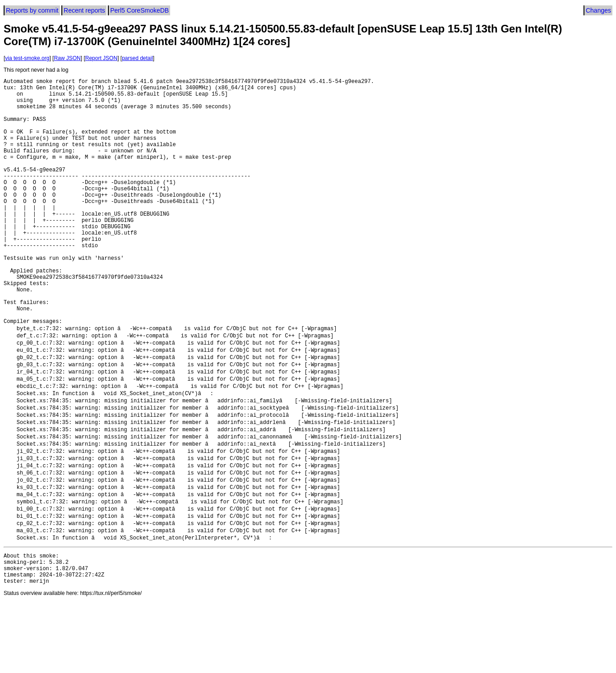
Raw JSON (67, 58)
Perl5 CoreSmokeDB (139, 10)
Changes (598, 10)
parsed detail (137, 58)
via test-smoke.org (27, 58)
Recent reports (84, 10)
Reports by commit (32, 10)
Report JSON (101, 58)
